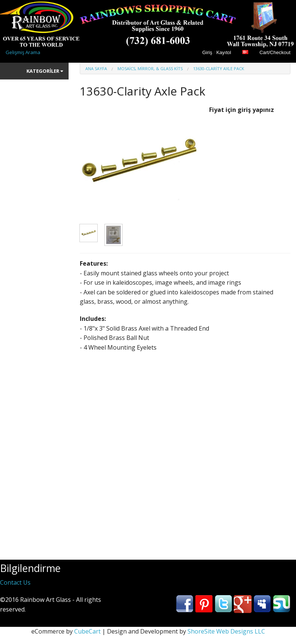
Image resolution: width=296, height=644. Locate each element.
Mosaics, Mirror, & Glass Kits (150, 68)
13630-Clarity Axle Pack (219, 68)
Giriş (207, 52)
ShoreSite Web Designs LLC (226, 631)
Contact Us (15, 582)
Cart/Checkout (275, 52)
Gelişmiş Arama (23, 52)
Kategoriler (45, 71)
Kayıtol (224, 52)
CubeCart (87, 631)
